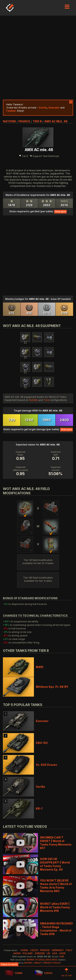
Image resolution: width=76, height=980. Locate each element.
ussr (62, 953)
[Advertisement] (38, 58)
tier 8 (37, 121)
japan (17, 953)
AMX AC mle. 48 (56, 121)
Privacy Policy (52, 963)
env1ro (28, 963)
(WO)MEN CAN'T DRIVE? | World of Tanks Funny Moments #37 (56, 843)
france (24, 121)
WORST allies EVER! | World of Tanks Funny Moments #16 (55, 907)
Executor (42, 721)
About (38, 963)
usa (55, 953)
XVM (62, 957)
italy (69, 950)
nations (9, 121)
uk (48, 953)
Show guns (60, 212)
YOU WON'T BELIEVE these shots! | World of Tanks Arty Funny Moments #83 (56, 886)
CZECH (43, 973)
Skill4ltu (34, 400)
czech (34, 950)
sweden (40, 953)
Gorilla (40, 787)
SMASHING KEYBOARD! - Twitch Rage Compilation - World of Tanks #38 (56, 929)
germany (58, 950)
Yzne (46, 400)
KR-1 (39, 808)
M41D (40, 667)
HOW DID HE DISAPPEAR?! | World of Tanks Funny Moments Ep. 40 (55, 864)
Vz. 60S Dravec (47, 765)
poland (28, 953)
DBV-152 (42, 743)
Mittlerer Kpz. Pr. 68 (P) (52, 687)
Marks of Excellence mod (42, 960)
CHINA (14, 973)
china (24, 950)
